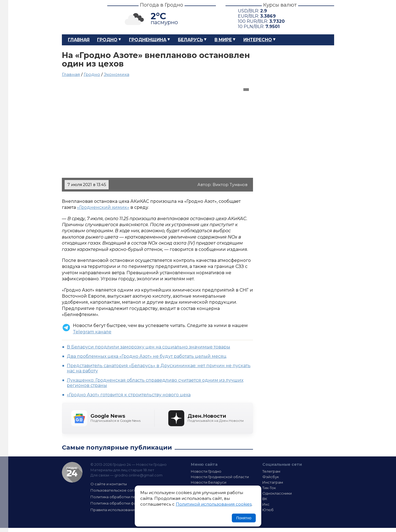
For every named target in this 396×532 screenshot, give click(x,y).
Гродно (107, 40)
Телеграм (271, 471)
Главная (79, 40)
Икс (266, 504)
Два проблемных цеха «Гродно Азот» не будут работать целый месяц (147, 356)
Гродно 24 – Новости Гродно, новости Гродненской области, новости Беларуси (80, 17)
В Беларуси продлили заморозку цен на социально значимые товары (148, 347)
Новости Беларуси (209, 482)
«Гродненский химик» (103, 207)
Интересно (258, 40)
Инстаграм (273, 482)
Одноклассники (277, 493)
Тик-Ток (269, 488)
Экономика (116, 74)
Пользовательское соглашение (120, 490)
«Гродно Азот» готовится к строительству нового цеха (129, 395)
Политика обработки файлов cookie (125, 503)
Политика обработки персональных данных (131, 497)
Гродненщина (148, 40)
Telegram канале (92, 332)
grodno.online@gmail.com (138, 475)
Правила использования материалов (125, 510)
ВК (265, 499)
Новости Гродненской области (220, 477)
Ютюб (268, 510)
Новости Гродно (206, 471)
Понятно (244, 518)
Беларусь (190, 40)
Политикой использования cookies (214, 504)
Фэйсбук (271, 477)
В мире (223, 40)
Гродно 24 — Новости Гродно (72, 472)
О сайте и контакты (109, 484)
